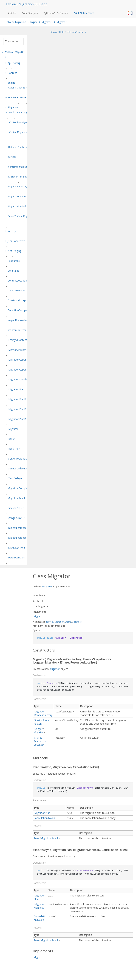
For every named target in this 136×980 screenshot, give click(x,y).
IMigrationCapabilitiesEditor (23, 370)
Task (36, 838)
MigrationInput (15, 196)
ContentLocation (17, 281)
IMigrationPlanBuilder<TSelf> (24, 419)
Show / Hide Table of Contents (68, 32)
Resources (14, 261)
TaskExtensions (17, 548)
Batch (12, 112)
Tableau (50, 622)
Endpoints (13, 98)
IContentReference (18, 330)
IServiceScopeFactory (42, 722)
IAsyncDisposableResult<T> (23, 320)
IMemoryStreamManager (22, 350)
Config (16, 63)
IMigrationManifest (19, 379)
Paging (17, 251)
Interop (12, 231)
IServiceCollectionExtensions (24, 468)
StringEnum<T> (16, 518)
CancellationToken (44, 818)
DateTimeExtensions (20, 290)
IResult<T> (14, 449)
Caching (21, 88)
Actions (12, 88)
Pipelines (22, 147)
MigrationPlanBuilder (19, 206)
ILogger (38, 729)
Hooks (23, 98)
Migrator (61, 22)
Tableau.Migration (16, 22)
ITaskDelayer (15, 478)
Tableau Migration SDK (23, 4)
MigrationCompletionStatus (23, 488)
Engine (34, 22)
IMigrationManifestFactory (43, 713)
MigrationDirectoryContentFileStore (26, 187)
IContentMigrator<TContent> (23, 132)
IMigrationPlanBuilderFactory (24, 409)
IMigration (13, 177)
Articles (12, 13)
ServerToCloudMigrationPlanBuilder (26, 216)
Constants (13, 271)
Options (12, 147)
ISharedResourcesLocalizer (40, 741)
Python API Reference (56, 13)
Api (9, 63)
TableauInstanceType (20, 528)
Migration (59, 622)
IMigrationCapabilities (20, 360)
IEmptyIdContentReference (23, 340)
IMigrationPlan (16, 389)
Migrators (47, 22)
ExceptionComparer (19, 310)
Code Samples (30, 13)
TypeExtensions (17, 557)
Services (12, 157)
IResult (12, 439)
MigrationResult (17, 498)
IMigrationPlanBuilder (20, 399)
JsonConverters (16, 241)
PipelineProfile (16, 508)
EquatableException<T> (21, 300)
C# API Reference (84, 13)
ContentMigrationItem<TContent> (25, 167)
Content (12, 73)
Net (10, 251)
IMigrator (13, 429)
